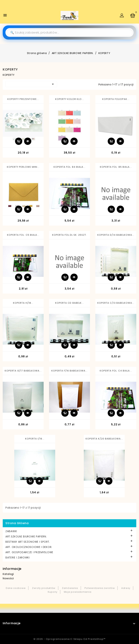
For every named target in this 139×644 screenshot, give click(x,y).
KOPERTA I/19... (35, 439)
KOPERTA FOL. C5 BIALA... (23, 235)
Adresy (126, 588)
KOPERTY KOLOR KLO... (70, 99)
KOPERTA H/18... (23, 303)
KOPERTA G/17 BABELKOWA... (23, 371)
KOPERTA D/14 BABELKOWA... (116, 235)
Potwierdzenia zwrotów (100, 588)
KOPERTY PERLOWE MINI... (23, 167)
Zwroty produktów (44, 588)
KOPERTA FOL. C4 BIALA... (116, 371)
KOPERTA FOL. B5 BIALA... (116, 167)
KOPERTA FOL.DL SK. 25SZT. (70, 235)
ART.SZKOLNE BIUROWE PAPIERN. (26, 536)
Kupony (53, 592)
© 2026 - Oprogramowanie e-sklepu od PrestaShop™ (69, 639)
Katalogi (8, 574)
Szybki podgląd (28, 141)
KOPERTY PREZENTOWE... (23, 99)
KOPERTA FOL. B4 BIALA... (70, 167)
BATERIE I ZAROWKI (18, 558)
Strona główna (17, 523)
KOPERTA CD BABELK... (69, 303)
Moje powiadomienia (78, 592)
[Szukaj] (69, 32)
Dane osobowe (16, 588)
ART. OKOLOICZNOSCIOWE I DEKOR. (29, 547)
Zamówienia (70, 588)
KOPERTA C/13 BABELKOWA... (116, 303)
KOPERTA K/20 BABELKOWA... (104, 439)
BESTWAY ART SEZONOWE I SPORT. (28, 542)
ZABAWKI (11, 531)
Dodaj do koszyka (19, 141)
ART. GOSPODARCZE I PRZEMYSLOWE (29, 552)
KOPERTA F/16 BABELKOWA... (70, 371)
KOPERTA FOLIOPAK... (116, 99)
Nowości (8, 578)
